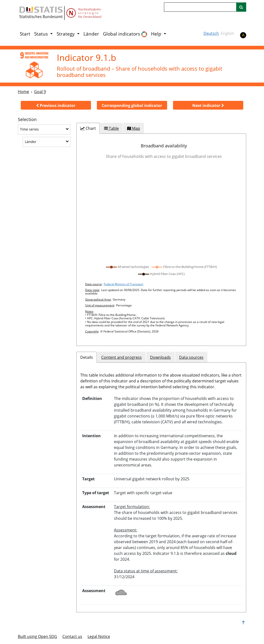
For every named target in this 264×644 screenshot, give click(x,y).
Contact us (72, 636)
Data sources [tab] (191, 357)
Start (25, 34)
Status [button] (42, 34)
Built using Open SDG (37, 636)
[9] (34, 66)
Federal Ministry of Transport (123, 284)
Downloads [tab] (160, 357)
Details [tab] (87, 357)
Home (23, 92)
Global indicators (125, 34)
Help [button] (157, 34)
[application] (161, 212)
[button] (56, 105)
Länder (91, 34)
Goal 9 (40, 92)
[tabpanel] (161, 240)
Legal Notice (99, 636)
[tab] (88, 128)
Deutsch (211, 33)
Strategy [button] (66, 34)
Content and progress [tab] (122, 357)
